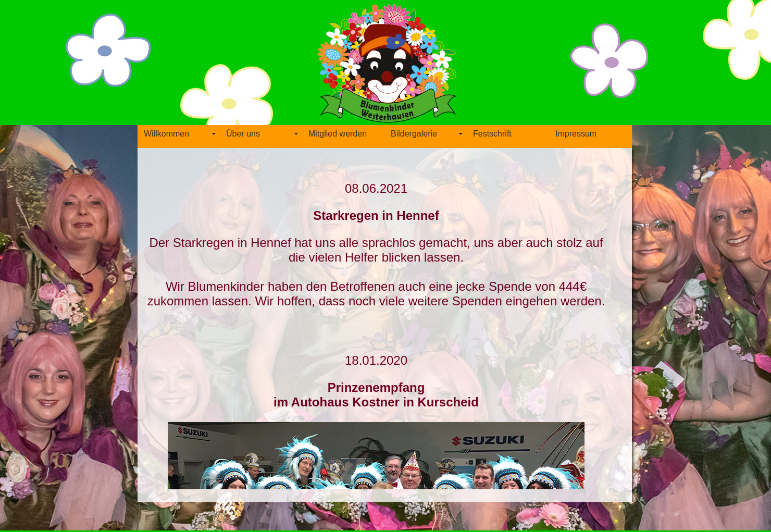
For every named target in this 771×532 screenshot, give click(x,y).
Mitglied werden (338, 134)
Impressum (576, 134)
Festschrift (492, 134)
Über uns (243, 134)
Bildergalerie (414, 134)
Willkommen (166, 134)
